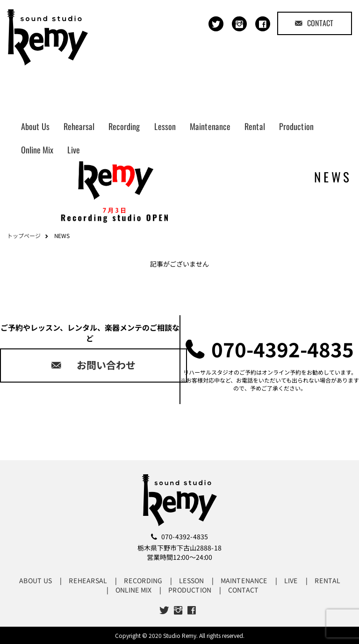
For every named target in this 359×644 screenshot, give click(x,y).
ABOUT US (35, 580)
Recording (124, 126)
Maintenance (210, 126)
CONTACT (314, 23)
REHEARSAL (87, 580)
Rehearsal (79, 126)
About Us (35, 126)
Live (74, 150)
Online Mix (37, 150)
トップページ (24, 235)
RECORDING (143, 580)
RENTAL (327, 580)
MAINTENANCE (244, 580)
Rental (255, 126)
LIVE (291, 580)
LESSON (191, 580)
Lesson (165, 126)
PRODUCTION (190, 590)
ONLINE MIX (133, 590)
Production (296, 126)
